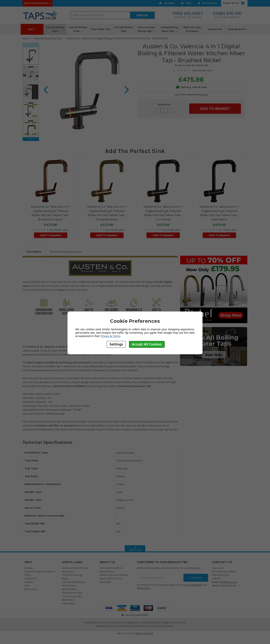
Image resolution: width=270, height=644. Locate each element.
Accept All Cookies (147, 344)
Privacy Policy (107, 571)
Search (142, 15)
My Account (208, 3)
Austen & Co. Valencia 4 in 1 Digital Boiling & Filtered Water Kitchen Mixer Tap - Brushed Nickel (117, 38)
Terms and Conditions (111, 568)
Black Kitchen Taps (72, 593)
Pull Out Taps (69, 586)
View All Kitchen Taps (55, 29)
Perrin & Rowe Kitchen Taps (147, 29)
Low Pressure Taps (72, 596)
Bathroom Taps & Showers (192, 29)
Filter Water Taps (101, 29)
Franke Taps (68, 603)
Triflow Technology (72, 575)
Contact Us (30, 578)
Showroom (68, 571)
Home (26, 38)
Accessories (215, 29)
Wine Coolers (69, 589)
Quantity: (164, 104)
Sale (32, 29)
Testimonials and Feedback (114, 575)
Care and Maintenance (74, 582)
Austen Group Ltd (144, 633)
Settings (116, 344)
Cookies (29, 582)
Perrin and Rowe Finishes (75, 568)
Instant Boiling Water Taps (169, 29)
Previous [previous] (31, 45)
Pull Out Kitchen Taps (124, 29)
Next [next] (31, 139)
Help (186, 3)
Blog (65, 578)
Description (34, 252)
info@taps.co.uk (228, 582)
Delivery (167, 3)
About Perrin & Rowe (111, 578)
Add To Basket (51, 235)
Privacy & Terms (110, 336)
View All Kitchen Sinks (78, 29)
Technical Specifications (66, 252)
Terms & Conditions (193, 585)
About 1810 (105, 582)
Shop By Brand (238, 29)
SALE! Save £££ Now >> (37, 3)
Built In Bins (68, 600)
